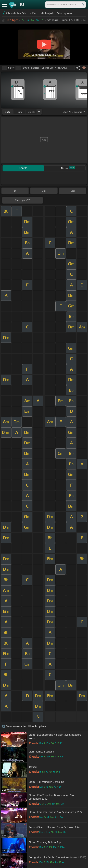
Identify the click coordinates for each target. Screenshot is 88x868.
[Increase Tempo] (18, 68)
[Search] (83, 5)
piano (20, 112)
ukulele (31, 112)
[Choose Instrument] (39, 112)
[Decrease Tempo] (4, 68)
